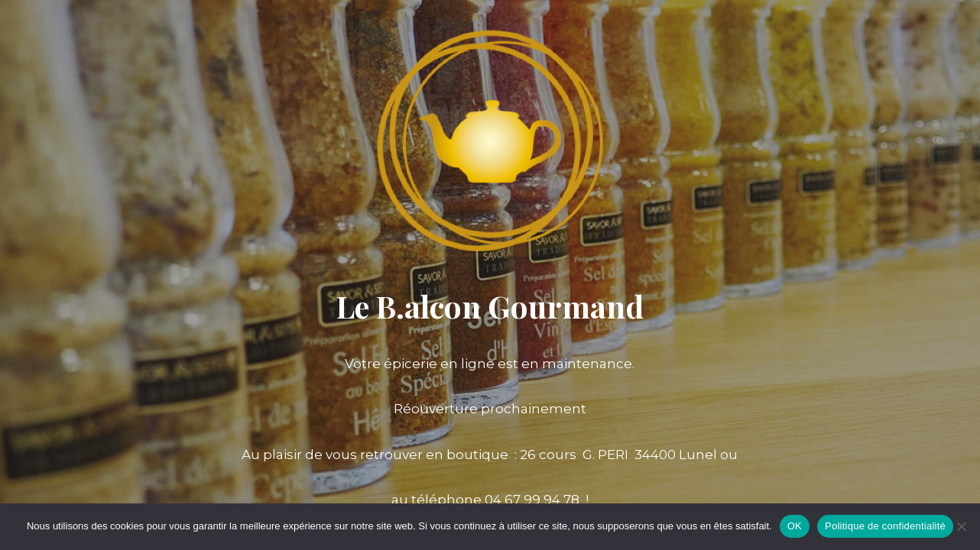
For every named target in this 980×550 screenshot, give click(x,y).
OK (795, 526)
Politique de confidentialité (885, 526)
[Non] (961, 526)
